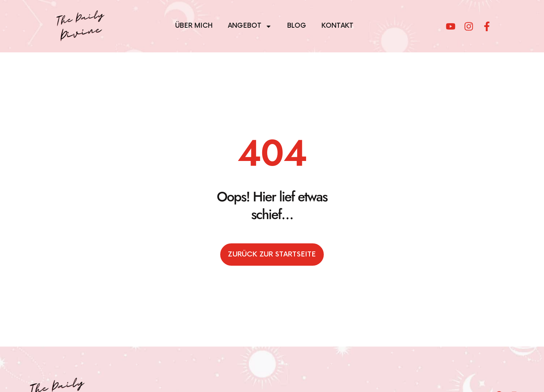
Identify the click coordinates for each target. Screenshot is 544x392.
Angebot (250, 26)
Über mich (194, 26)
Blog (297, 26)
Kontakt (337, 26)
